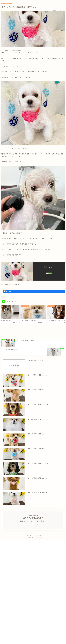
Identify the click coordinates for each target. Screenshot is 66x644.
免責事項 (40, 535)
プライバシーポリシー (29, 535)
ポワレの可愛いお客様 (7, 4)
